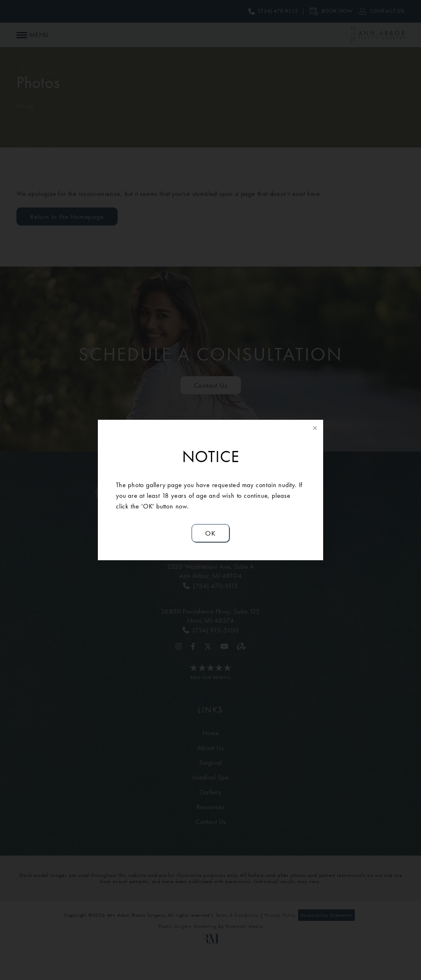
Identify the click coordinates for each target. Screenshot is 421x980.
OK (210, 533)
